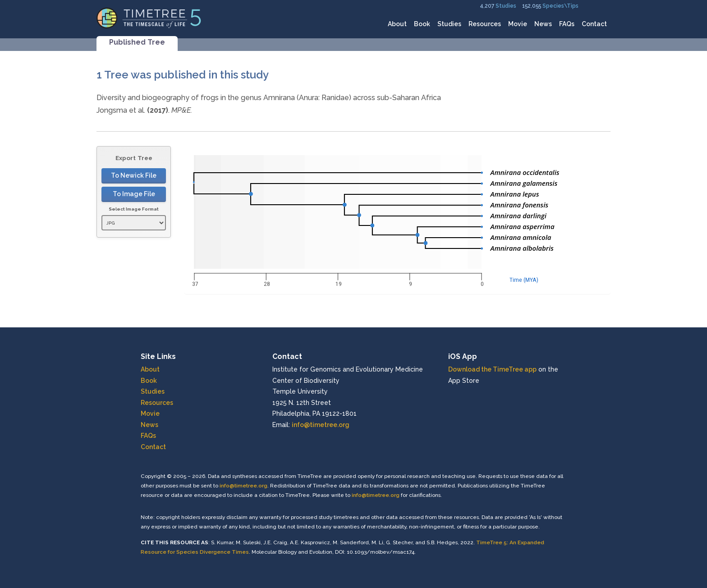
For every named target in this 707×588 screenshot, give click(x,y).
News (543, 24)
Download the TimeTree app (492, 369)
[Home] (149, 17)
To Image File (134, 194)
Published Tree (137, 42)
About (397, 24)
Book (422, 24)
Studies (506, 6)
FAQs (567, 24)
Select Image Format (134, 209)
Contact (594, 24)
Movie (518, 24)
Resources (485, 24)
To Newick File (134, 175)
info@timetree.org (321, 425)
